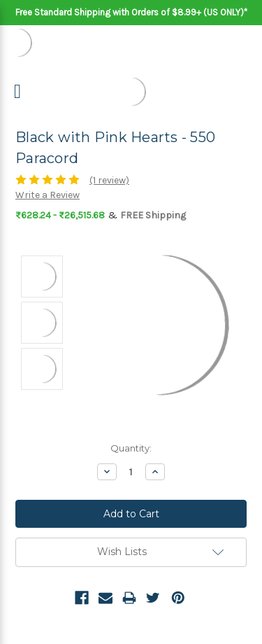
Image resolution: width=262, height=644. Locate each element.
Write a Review (48, 195)
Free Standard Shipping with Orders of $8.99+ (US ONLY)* (131, 12)
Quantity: (131, 448)
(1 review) (109, 180)
